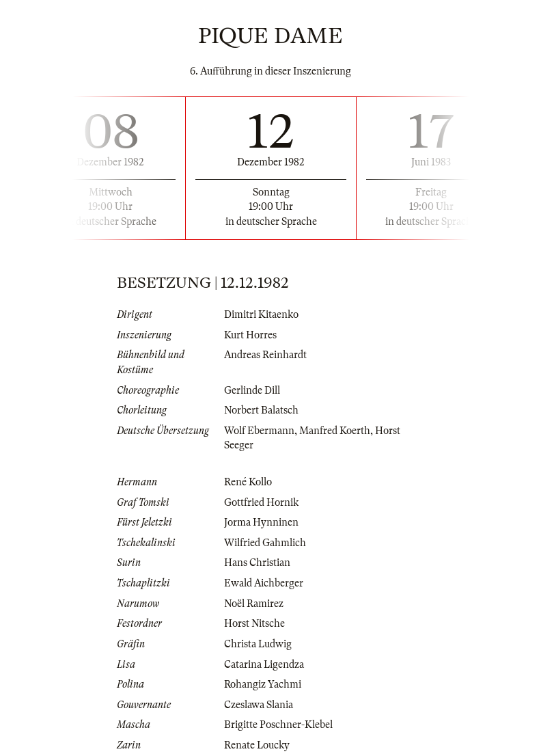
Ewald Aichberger (264, 583)
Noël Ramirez (254, 604)
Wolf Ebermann (259, 431)
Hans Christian (257, 563)
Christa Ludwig (258, 644)
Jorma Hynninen (261, 522)
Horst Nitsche (254, 623)
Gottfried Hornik (261, 502)
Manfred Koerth (335, 431)
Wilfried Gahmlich (265, 543)
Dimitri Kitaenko (261, 314)
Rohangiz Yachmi (263, 684)
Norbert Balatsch (261, 410)
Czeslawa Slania (259, 705)
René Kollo (248, 482)
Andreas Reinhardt (265, 355)
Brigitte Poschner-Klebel (278, 725)
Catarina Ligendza (264, 664)
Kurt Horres (250, 335)
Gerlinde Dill (252, 390)
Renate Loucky (257, 745)
